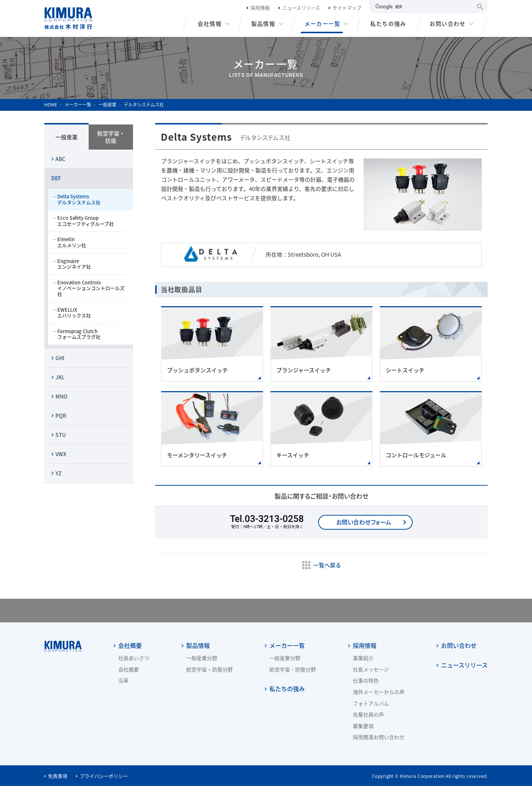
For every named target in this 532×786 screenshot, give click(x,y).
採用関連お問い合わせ (379, 737)
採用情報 (260, 8)
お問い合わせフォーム (364, 522)
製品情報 (198, 645)
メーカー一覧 (287, 645)
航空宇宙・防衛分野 (209, 669)
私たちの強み (287, 688)
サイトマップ (347, 8)
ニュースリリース (301, 8)
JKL (60, 377)
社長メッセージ (371, 669)
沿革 (123, 680)
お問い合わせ (459, 645)
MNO (62, 396)
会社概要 (130, 645)
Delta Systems (91, 199)
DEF (56, 178)
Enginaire (91, 264)
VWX (61, 454)
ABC (60, 159)
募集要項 (363, 726)
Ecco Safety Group (91, 221)
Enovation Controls (91, 288)
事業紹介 (363, 658)
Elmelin (91, 242)
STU (61, 435)
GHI (60, 358)
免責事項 (58, 776)
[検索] (424, 7)
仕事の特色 (366, 680)
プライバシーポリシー (104, 776)
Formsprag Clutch (91, 334)
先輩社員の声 (368, 714)
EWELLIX (91, 313)
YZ (59, 473)
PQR (61, 416)
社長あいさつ (134, 658)
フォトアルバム (371, 703)
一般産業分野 (202, 658)
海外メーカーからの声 (379, 692)
